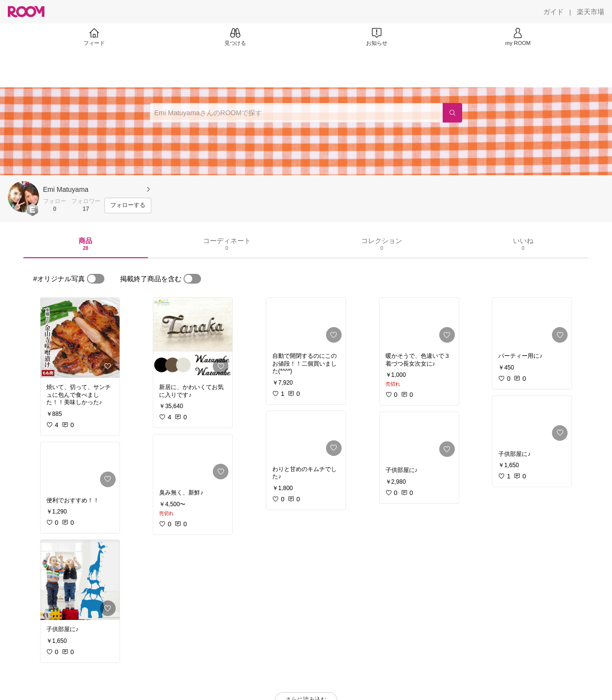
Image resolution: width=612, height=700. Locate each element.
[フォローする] (128, 206)
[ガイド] (553, 12)
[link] (80, 338)
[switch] (96, 279)
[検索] (452, 113)
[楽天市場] (591, 12)
